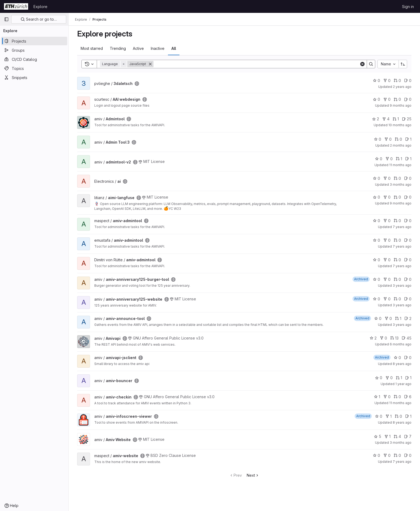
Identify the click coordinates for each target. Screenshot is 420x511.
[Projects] (34, 41)
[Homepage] (16, 6)
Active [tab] (138, 48)
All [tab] (174, 48)
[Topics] (34, 68)
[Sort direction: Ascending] (403, 64)
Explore (40, 7)
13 (394, 338)
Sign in (408, 7)
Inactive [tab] (158, 48)
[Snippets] (34, 77)
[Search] (256, 64)
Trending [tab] (118, 48)
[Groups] (34, 50)
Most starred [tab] (92, 48)
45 (407, 338)
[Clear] (362, 64)
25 (407, 119)
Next (253, 475)
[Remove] (150, 64)
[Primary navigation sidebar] (6, 19)
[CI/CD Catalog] (34, 59)
